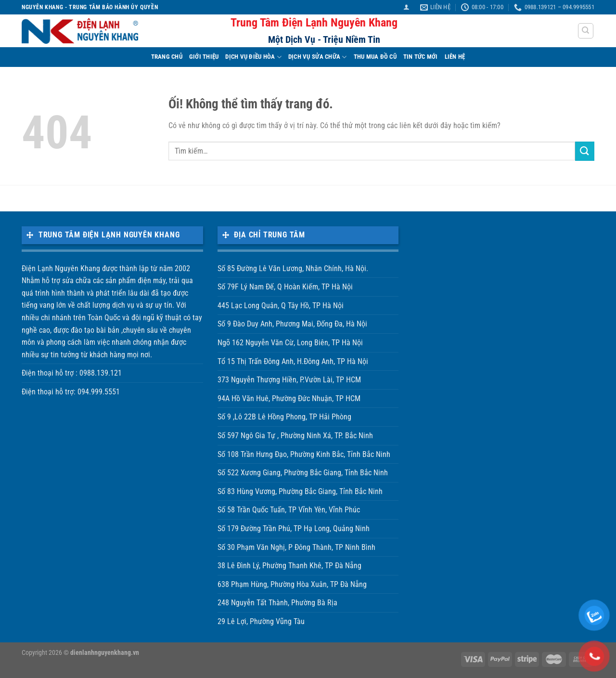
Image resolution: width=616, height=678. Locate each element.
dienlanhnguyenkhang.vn (105, 653)
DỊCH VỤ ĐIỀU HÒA (253, 57)
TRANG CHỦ (167, 57)
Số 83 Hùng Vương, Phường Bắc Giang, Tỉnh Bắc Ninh (300, 491)
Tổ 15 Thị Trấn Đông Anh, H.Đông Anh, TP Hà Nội (293, 361)
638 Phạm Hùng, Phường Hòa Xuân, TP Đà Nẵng (292, 584)
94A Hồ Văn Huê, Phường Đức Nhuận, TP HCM (289, 398)
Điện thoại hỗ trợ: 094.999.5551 (71, 392)
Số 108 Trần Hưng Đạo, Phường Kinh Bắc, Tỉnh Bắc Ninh (304, 454)
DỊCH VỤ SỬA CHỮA (318, 57)
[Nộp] (585, 151)
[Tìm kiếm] (586, 31)
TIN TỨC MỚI (421, 57)
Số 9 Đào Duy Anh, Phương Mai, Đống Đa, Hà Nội (292, 324)
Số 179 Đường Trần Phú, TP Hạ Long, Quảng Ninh (294, 528)
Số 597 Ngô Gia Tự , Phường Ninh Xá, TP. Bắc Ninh (295, 436)
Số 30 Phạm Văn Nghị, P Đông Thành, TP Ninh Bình (296, 547)
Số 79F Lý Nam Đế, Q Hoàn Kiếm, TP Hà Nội (285, 287)
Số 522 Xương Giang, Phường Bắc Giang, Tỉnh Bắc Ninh (303, 473)
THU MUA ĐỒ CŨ (375, 57)
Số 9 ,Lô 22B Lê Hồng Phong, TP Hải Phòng (284, 417)
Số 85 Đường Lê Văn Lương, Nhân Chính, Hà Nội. (293, 268)
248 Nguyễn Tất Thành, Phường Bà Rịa (277, 603)
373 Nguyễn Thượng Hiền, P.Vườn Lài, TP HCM (289, 380)
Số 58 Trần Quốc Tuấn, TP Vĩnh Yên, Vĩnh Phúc (289, 510)
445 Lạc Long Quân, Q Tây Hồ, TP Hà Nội (281, 306)
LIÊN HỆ (455, 57)
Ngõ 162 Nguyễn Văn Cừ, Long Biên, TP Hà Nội (290, 343)
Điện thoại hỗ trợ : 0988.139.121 (72, 373)
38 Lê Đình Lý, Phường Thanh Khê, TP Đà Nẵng (289, 566)
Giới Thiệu (204, 57)
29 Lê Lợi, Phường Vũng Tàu (261, 621)
